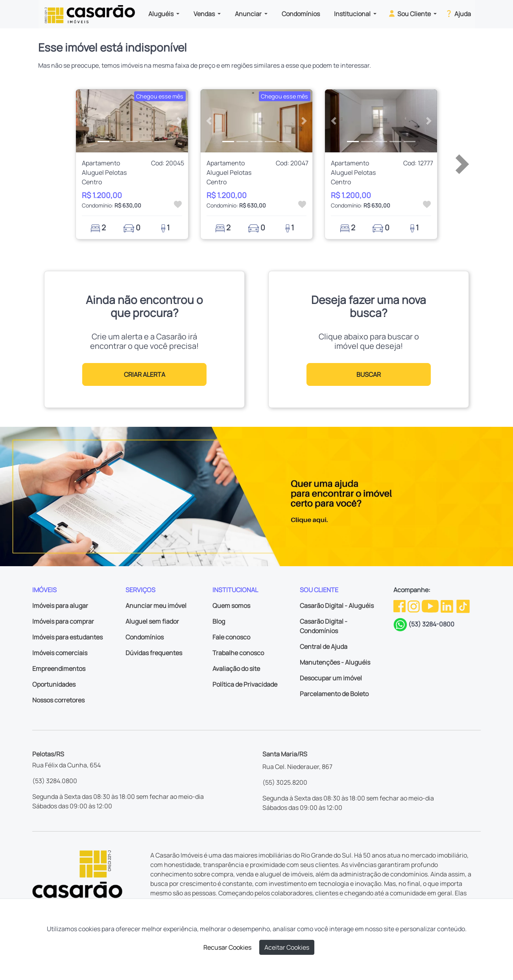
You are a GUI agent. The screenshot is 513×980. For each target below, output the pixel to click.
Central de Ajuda (324, 647)
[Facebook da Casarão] (400, 606)
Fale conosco (231, 637)
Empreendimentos (59, 669)
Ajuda (458, 13)
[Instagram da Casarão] (414, 606)
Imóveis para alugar (60, 606)
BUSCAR (369, 374)
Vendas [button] (205, 14)
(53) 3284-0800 (431, 624)
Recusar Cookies (227, 947)
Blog (219, 621)
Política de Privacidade (245, 684)
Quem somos (231, 606)
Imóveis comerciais (60, 653)
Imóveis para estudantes (67, 637)
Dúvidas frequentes (154, 653)
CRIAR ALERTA (145, 374)
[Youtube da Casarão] (431, 606)
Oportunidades (54, 684)
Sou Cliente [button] (410, 13)
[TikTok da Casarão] (463, 606)
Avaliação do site (236, 669)
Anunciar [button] (249, 14)
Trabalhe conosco (238, 653)
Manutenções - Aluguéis (335, 662)
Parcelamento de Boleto (334, 694)
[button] (84, 121)
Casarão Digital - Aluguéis (337, 606)
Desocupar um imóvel (331, 678)
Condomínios (301, 14)
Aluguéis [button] (161, 14)
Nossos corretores (58, 700)
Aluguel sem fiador (152, 621)
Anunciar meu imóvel (156, 606)
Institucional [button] (353, 14)
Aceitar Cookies (287, 947)
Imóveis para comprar (63, 621)
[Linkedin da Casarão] (447, 606)
